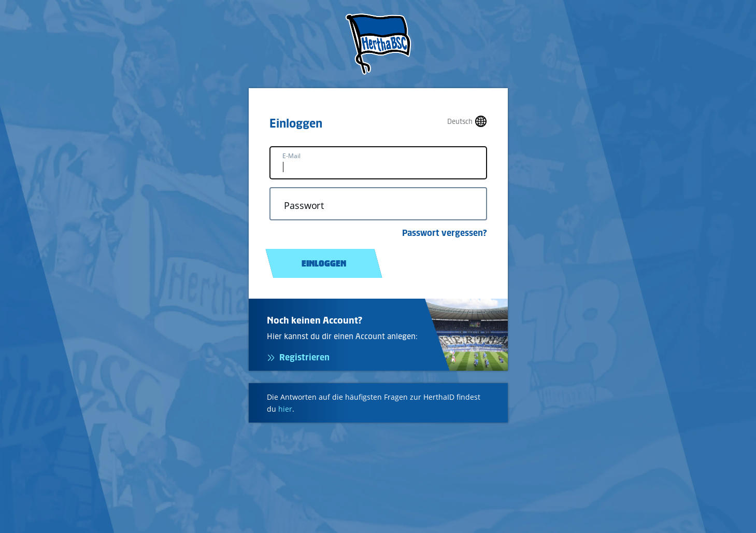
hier (285, 409)
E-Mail (291, 156)
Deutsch (460, 122)
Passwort (304, 206)
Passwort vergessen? (445, 233)
